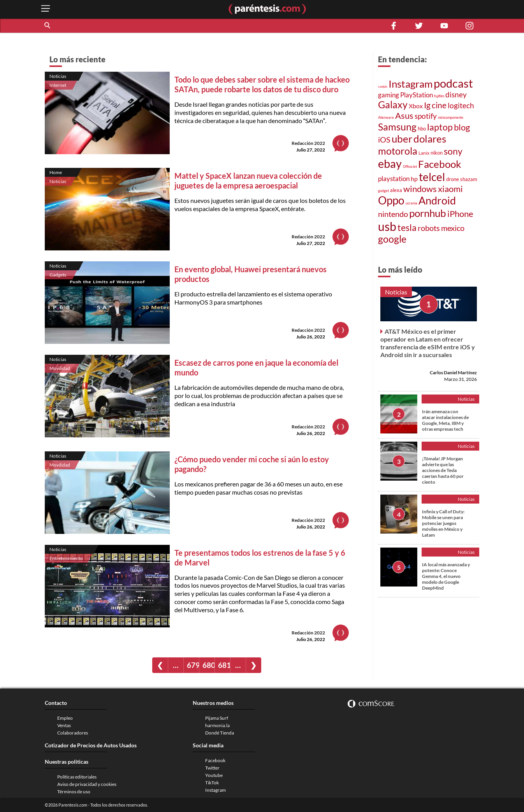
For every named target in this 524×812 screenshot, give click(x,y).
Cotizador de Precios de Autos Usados (91, 745)
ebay (390, 163)
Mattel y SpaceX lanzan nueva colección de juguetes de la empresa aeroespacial (248, 181)
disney (456, 94)
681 (224, 665)
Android (437, 201)
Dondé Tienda (220, 733)
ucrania (411, 203)
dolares (430, 139)
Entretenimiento (66, 558)
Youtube (214, 775)
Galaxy (393, 105)
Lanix (424, 153)
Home (56, 172)
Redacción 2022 (308, 143)
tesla (407, 227)
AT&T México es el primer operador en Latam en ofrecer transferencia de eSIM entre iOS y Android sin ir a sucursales (428, 343)
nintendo (393, 214)
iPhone (460, 214)
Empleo (65, 718)
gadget (383, 191)
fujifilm (439, 96)
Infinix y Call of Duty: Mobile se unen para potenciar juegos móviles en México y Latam (443, 523)
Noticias (58, 76)
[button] (48, 26)
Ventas (64, 725)
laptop (440, 127)
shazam (469, 179)
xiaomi (450, 189)
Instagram (411, 84)
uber (402, 139)
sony (453, 151)
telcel (432, 177)
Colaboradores (73, 733)
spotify (426, 116)
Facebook (440, 164)
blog (462, 127)
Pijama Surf (217, 718)
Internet (58, 85)
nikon (437, 153)
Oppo (391, 200)
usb (387, 226)
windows (420, 189)
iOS (384, 140)
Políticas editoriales (77, 777)
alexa (396, 190)
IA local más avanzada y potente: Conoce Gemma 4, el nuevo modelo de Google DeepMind (446, 576)
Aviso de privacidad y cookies (87, 784)
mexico (453, 228)
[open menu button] (46, 9)
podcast (453, 83)
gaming (389, 95)
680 (208, 665)
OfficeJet (410, 166)
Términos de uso (74, 792)
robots (429, 228)
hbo (422, 129)
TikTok (212, 783)
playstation (394, 179)
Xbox (416, 106)
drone (453, 179)
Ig (427, 105)
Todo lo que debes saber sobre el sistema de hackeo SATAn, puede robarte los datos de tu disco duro (262, 84)
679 (193, 665)
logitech (461, 105)
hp (414, 179)
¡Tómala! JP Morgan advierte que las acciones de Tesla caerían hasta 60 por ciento (443, 470)
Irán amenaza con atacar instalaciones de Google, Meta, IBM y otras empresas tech (445, 420)
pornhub (428, 213)
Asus (404, 115)
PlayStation (417, 95)
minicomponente (451, 117)
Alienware (386, 117)
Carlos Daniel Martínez (453, 373)
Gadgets (58, 275)
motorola (398, 151)
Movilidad (60, 368)
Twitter (212, 768)
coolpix (383, 86)
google (392, 239)
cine (439, 105)
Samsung (397, 127)
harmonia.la (217, 725)
